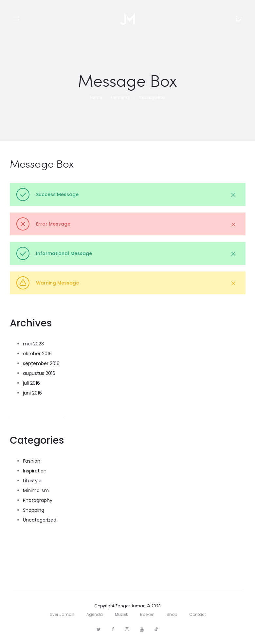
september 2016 (41, 363)
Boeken (147, 614)
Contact (198, 614)
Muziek (121, 614)
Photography (38, 500)
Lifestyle (32, 481)
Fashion (32, 461)
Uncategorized (40, 520)
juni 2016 (32, 393)
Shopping (34, 510)
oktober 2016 (37, 354)
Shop (172, 614)
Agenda (95, 614)
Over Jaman (62, 614)
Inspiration (35, 471)
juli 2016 (31, 383)
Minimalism (36, 490)
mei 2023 (33, 344)
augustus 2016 (39, 373)
